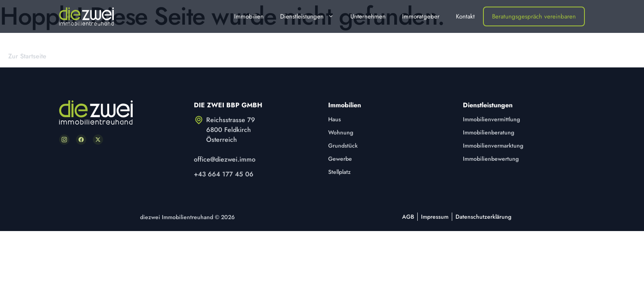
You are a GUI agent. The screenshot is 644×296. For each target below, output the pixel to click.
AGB (408, 217)
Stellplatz (339, 172)
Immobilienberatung (489, 132)
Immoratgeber (421, 16)
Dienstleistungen (311, 16)
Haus (335, 119)
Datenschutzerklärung (483, 217)
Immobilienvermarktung (493, 146)
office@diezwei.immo (225, 159)
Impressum (435, 217)
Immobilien (249, 16)
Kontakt (465, 16)
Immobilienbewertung (491, 159)
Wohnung (341, 132)
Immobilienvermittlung (491, 119)
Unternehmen (368, 16)
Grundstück (343, 146)
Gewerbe (340, 159)
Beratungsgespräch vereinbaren (534, 16)
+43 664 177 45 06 (224, 174)
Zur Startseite (27, 56)
